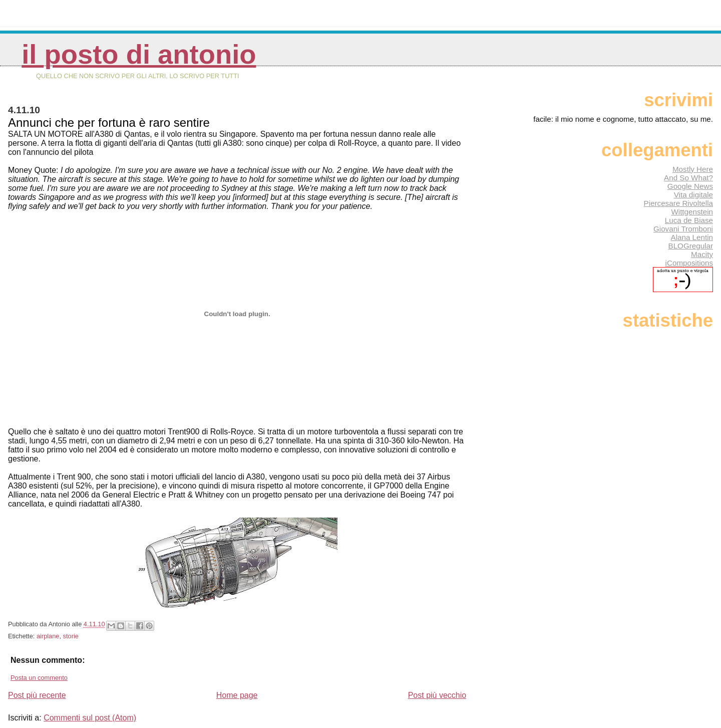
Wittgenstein (692, 212)
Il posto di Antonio (139, 54)
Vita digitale (693, 195)
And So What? (688, 178)
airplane (48, 636)
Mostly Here (693, 169)
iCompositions (689, 263)
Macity (702, 254)
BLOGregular (691, 246)
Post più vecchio (437, 695)
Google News (690, 186)
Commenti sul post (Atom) (90, 718)
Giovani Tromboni (683, 229)
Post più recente (37, 695)
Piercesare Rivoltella (678, 203)
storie (71, 636)
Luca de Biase (689, 220)
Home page (237, 695)
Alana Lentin (692, 237)
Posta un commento (39, 678)
